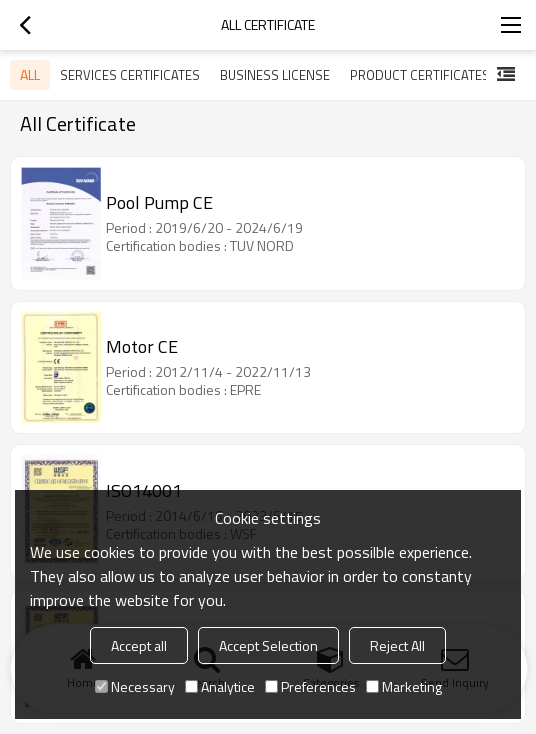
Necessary (135, 686)
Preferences (310, 686)
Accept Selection (268, 645)
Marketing (404, 686)
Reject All (397, 645)
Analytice (220, 686)
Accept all (139, 645)
